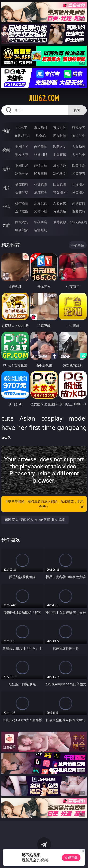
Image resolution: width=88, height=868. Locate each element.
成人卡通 (60, 165)
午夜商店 (41, 222)
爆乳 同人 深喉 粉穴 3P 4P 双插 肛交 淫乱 (35, 520)
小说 (6, 207)
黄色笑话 (60, 211)
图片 (6, 188)
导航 (6, 225)
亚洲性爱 (22, 165)
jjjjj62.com (44, 98)
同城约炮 (22, 222)
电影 (6, 169)
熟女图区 (60, 192)
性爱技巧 (79, 211)
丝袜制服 (41, 155)
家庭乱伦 (41, 203)
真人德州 (41, 128)
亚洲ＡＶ (22, 147)
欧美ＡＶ (60, 147)
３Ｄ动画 (79, 147)
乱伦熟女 (60, 173)
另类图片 (79, 192)
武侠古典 (79, 203)
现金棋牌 (60, 136)
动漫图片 (79, 184)
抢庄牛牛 (79, 136)
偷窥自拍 (22, 184)
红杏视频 (22, 230)
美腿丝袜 (22, 192)
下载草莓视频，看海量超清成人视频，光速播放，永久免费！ (45, 504)
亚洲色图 (41, 184)
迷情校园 (22, 211)
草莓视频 (60, 222)
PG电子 (22, 128)
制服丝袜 (22, 173)
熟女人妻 (22, 155)
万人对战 (60, 128)
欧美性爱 (79, 165)
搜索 (77, 110)
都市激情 (22, 203)
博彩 (6, 131)
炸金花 (41, 136)
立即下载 (71, 858)
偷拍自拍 (41, 165)
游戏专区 (79, 128)
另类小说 (41, 211)
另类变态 (79, 173)
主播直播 (60, 155)
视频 (6, 150)
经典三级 (41, 173)
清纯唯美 (41, 192)
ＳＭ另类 (79, 155)
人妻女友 (60, 203)
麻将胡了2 (22, 136)
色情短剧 (41, 230)
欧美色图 (60, 184)
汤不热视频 (79, 222)
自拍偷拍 (41, 147)
